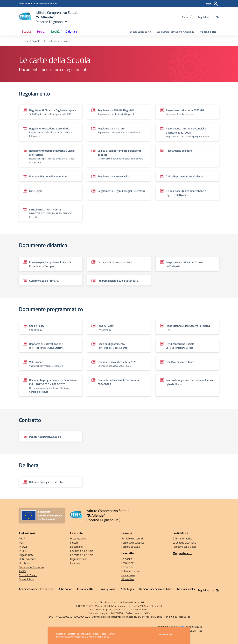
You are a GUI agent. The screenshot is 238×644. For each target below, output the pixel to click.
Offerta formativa (183, 538)
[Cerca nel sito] (188, 17)
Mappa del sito (208, 32)
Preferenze (166, 634)
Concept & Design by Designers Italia (179, 627)
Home (25, 41)
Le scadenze (128, 575)
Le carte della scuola (82, 555)
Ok (180, 634)
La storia (75, 563)
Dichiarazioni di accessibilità (156, 589)
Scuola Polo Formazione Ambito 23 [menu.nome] (175, 32)
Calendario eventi (131, 571)
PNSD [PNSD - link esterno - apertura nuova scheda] (22, 571)
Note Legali (127, 589)
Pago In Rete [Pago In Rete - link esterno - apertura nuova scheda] (26, 555)
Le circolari (127, 567)
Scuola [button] (26, 31)
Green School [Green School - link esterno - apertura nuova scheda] (27, 579)
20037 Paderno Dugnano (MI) (130, 602)
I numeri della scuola (82, 551)
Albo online (128, 579)
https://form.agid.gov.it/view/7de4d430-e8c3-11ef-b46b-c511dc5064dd (153, 617)
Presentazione (78, 538)
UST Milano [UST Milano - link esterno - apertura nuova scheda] (25, 563)
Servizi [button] (41, 31)
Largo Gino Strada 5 (103, 602)
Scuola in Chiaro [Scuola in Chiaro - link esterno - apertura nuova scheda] (28, 575)
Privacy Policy (108, 589)
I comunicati (128, 563)
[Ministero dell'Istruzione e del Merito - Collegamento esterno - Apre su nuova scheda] (38, 3)
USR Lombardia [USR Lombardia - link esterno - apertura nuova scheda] (28, 559)
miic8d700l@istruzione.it (113, 606)
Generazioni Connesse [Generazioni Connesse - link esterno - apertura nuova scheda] (32, 567)
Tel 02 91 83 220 (85, 606)
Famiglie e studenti (132, 538)
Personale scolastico (133, 543)
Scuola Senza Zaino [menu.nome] (140, 32)
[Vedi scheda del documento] (51, 112)
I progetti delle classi (184, 547)
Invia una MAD (86, 589)
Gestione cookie (186, 589)
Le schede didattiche (184, 543)
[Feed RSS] (218, 17)
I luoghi (74, 543)
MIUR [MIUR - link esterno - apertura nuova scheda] (22, 538)
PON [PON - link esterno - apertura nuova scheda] (22, 543)
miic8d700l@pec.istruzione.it (147, 606)
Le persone (76, 547)
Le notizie (127, 559)
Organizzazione (79, 559)
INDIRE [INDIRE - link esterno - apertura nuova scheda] (23, 551)
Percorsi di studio (131, 547)
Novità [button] (55, 31)
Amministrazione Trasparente (36, 589)
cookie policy (103, 637)
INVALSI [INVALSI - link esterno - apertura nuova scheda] (24, 547)
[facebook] (213, 17)
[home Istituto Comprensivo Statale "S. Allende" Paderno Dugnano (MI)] (49, 17)
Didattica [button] (71, 31)
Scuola (36, 41)
